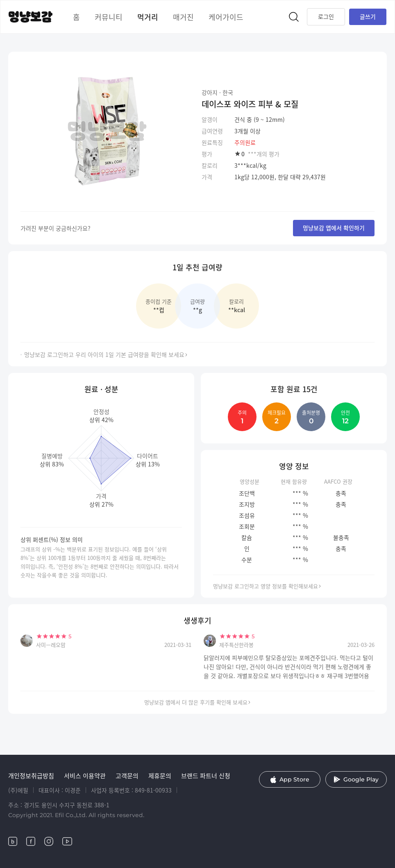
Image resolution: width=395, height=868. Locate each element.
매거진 (183, 17)
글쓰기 (368, 16)
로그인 (326, 16)
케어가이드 (226, 17)
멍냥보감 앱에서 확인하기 (334, 228)
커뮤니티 (109, 17)
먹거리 (148, 17)
